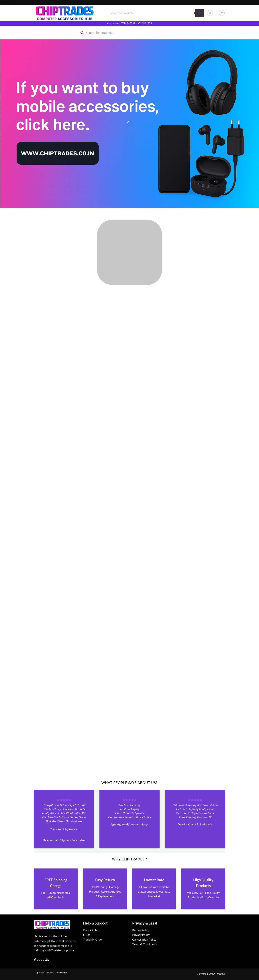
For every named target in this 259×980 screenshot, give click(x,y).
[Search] (199, 13)
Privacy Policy (141, 935)
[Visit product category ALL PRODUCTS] (129, 252)
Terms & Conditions (145, 944)
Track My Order (93, 939)
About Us (41, 959)
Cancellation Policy (144, 939)
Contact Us (90, 930)
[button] (210, 13)
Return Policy (141, 930)
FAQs (87, 935)
